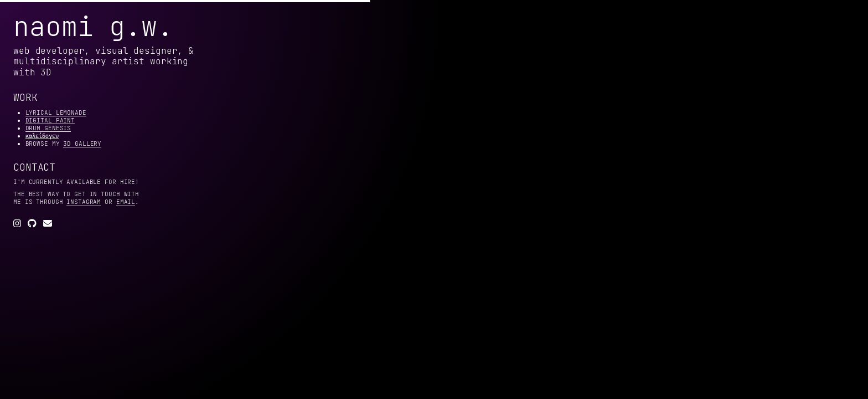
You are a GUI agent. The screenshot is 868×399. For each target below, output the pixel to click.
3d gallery (82, 144)
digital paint (50, 120)
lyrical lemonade (56, 112)
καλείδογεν (42, 136)
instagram (84, 202)
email (126, 202)
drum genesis (48, 128)
